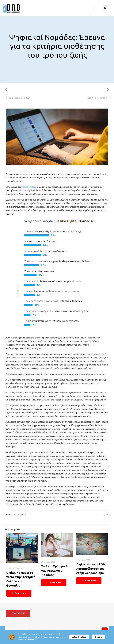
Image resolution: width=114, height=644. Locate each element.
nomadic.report (29, 187)
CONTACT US (18, 613)
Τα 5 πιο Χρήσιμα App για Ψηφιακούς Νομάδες (56, 571)
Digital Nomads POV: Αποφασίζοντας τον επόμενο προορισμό (91, 569)
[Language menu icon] (106, 8)
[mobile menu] (94, 8)
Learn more (38, 640)
